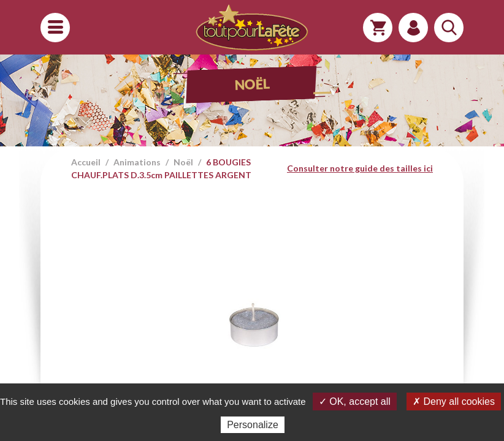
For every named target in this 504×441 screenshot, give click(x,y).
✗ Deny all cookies (454, 401)
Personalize (253, 425)
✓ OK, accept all (355, 401)
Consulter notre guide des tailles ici (360, 168)
